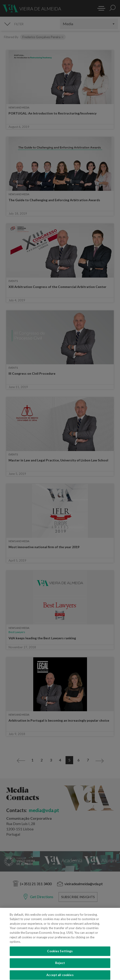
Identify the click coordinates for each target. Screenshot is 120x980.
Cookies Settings (60, 955)
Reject (60, 967)
